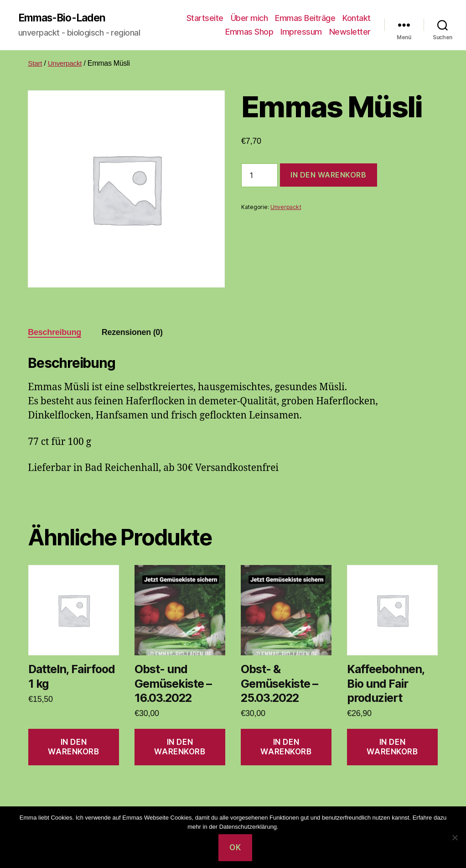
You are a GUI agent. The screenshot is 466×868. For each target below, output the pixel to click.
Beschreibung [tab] (54, 333)
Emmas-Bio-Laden (65, 18)
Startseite (205, 18)
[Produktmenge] (259, 176)
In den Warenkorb (329, 176)
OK (235, 847)
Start (35, 64)
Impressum (301, 32)
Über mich (249, 18)
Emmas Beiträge (305, 18)
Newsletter (350, 32)
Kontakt (357, 18)
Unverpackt (66, 64)
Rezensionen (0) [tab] (132, 333)
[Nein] (455, 837)
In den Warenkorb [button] (73, 747)
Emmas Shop (249, 32)
